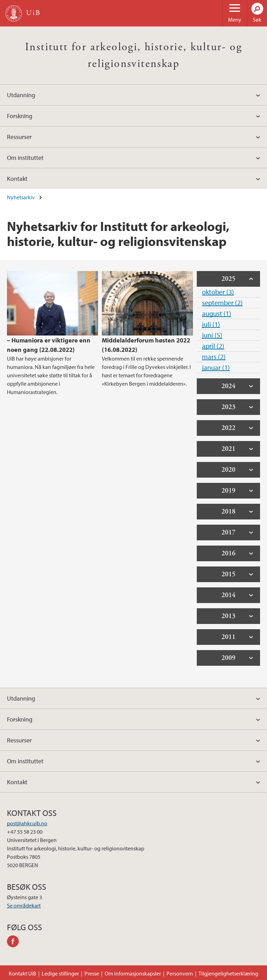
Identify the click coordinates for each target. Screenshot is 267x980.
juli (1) (211, 324)
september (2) (222, 303)
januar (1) (216, 367)
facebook (15, 942)
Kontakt (17, 179)
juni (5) (212, 335)
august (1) (217, 313)
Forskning (20, 116)
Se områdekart (24, 905)
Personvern (180, 973)
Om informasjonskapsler (133, 973)
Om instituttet (25, 158)
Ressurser (19, 137)
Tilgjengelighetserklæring (228, 973)
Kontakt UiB (22, 973)
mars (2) (214, 357)
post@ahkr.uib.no (27, 823)
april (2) (213, 346)
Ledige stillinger (60, 973)
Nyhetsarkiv (21, 197)
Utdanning (21, 95)
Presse (92, 973)
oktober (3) (218, 292)
